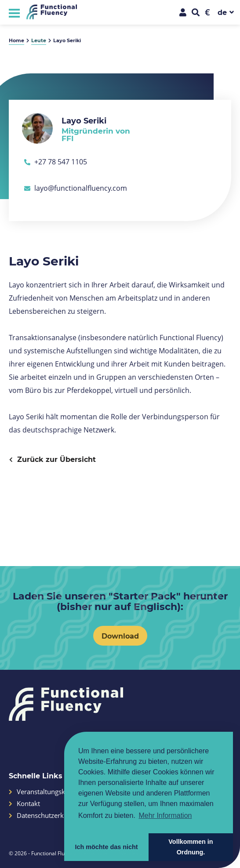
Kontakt (24, 804)
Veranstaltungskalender (48, 792)
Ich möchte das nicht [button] (106, 847)
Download (120, 636)
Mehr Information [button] (165, 815)
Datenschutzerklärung (46, 815)
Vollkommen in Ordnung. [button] (191, 847)
